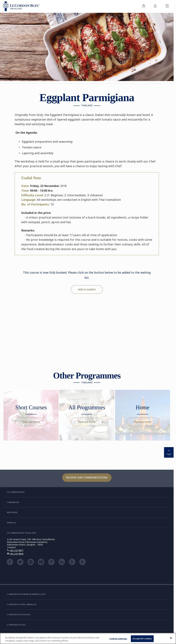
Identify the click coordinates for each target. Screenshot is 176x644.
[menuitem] (144, 6)
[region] (88, 638)
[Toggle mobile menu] (167, 6)
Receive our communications (87, 478)
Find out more (31, 422)
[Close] (171, 638)
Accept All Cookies (142, 639)
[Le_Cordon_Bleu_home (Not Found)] (21, 6)
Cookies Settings (118, 639)
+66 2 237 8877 (16, 550)
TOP (169, 452)
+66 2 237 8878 (16, 554)
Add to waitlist (87, 289)
